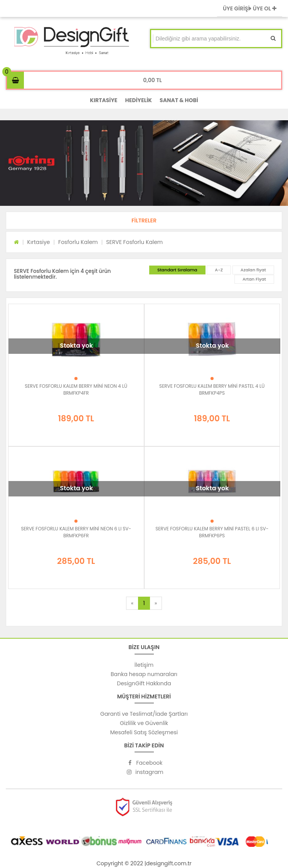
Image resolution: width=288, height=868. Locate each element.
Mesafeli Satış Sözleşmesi (144, 732)
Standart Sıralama (177, 270)
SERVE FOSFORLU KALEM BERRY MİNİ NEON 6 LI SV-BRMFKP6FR (76, 532)
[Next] (156, 603)
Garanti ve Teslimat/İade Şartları (144, 714)
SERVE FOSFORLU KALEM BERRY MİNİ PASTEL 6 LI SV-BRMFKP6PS (212, 532)
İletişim (144, 665)
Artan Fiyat (254, 279)
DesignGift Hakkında (144, 683)
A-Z (219, 270)
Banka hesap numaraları (144, 674)
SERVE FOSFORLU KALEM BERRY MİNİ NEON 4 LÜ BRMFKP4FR (76, 389)
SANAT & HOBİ (179, 100)
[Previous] (132, 603)
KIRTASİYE (104, 100)
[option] (144, 163)
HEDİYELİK (138, 100)
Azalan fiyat (253, 270)
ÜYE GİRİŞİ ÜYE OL (250, 8)
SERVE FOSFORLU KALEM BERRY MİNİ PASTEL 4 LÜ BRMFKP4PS (212, 389)
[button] (144, 220)
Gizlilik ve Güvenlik (144, 723)
